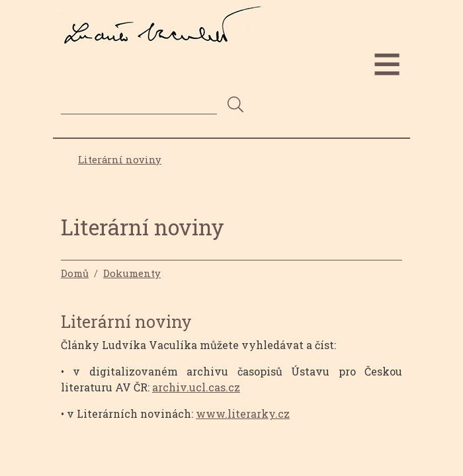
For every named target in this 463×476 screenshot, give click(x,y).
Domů (75, 273)
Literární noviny (120, 160)
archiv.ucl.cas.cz (196, 387)
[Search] (139, 104)
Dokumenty (132, 273)
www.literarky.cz (243, 414)
